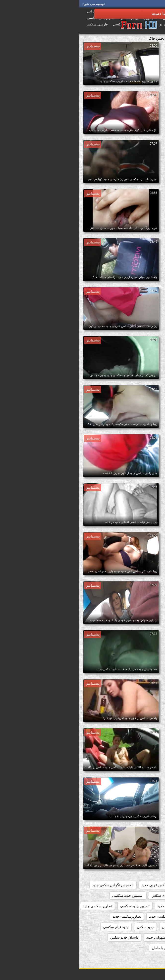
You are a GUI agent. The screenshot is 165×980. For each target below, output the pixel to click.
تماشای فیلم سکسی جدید (140, 927)
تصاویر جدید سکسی (55, 906)
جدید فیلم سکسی (37, 927)
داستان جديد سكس (45, 937)
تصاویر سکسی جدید (18, 906)
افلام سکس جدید (117, 885)
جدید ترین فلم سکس (98, 927)
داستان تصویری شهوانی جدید (88, 937)
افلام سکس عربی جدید (79, 885)
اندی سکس (81, 895)
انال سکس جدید (109, 895)
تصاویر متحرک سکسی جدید (90, 916)
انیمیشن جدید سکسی (49, 895)
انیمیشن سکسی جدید (143, 906)
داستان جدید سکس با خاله (140, 948)
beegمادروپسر (148, 885)
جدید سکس (66, 927)
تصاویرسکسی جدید (48, 916)
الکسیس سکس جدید (144, 895)
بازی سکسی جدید (91, 906)
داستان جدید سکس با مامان (93, 948)
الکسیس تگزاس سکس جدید (34, 885)
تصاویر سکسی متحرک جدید (139, 916)
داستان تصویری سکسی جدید (138, 937)
